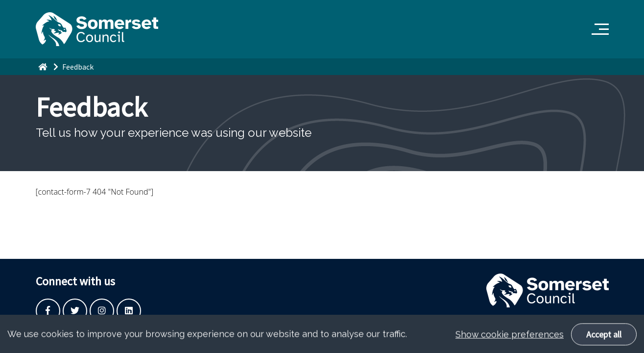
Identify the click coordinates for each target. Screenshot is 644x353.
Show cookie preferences (510, 338)
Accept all (604, 338)
